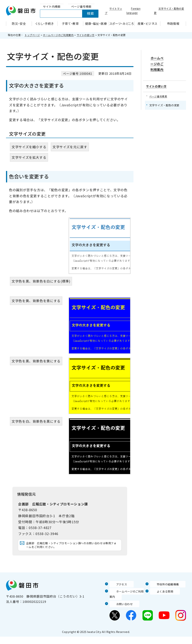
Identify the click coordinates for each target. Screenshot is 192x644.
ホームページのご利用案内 (58, 35)
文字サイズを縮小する (29, 147)
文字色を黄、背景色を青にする (36, 301)
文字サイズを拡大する (29, 157)
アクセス (116, 591)
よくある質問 (160, 599)
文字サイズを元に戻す (70, 147)
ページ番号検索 (159, 87)
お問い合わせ (119, 611)
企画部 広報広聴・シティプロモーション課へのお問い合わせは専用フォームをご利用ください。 (72, 549)
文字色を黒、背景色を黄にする (36, 361)
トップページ (32, 35)
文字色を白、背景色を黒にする (36, 421)
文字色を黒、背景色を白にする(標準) (41, 281)
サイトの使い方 (86, 35)
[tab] (52, 7)
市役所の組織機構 (163, 591)
